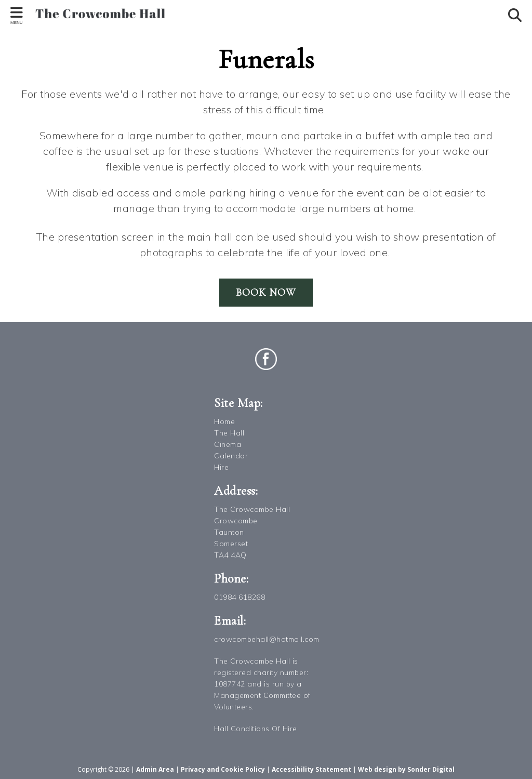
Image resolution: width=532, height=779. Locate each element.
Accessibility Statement (311, 769)
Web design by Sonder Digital (406, 769)
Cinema (228, 444)
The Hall (229, 433)
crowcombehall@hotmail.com (267, 639)
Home (224, 421)
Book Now (266, 293)
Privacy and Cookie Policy (223, 769)
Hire (221, 467)
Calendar (231, 456)
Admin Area (155, 769)
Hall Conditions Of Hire (256, 729)
